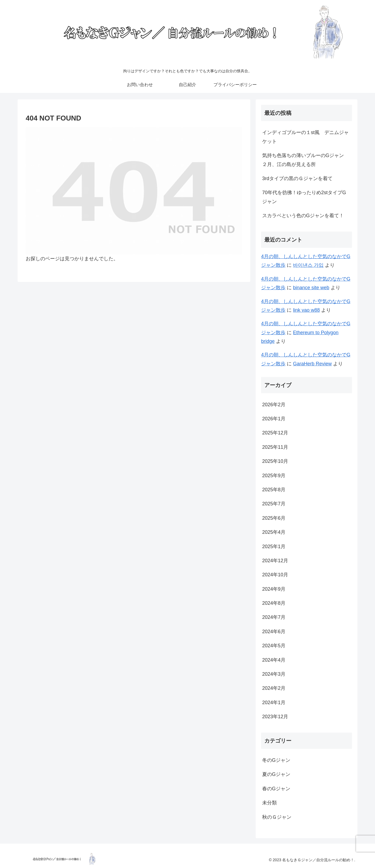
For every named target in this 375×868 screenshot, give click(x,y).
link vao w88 (306, 310)
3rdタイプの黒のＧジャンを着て (297, 178)
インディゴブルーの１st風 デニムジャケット (305, 137)
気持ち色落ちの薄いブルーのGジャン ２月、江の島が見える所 (305, 160)
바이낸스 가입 (308, 265)
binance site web (311, 288)
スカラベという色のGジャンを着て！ (303, 216)
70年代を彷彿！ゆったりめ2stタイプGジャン (304, 197)
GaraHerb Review (312, 364)
